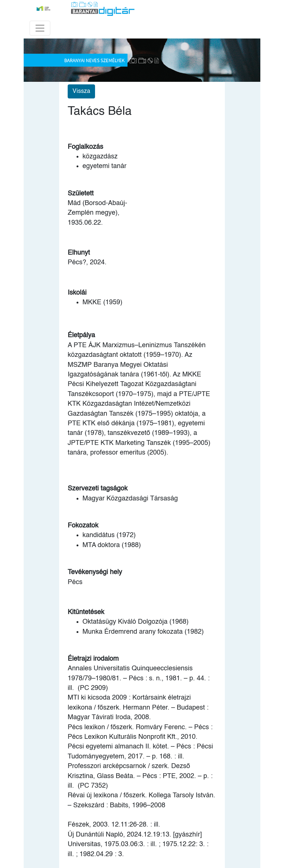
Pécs (75, 582)
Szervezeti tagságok (98, 489)
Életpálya (81, 335)
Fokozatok (83, 526)
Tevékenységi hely (95, 572)
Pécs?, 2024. (87, 262)
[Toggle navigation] (40, 28)
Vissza (81, 91)
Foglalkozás (85, 147)
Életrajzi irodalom (93, 659)
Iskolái (77, 293)
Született (81, 194)
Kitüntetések (86, 612)
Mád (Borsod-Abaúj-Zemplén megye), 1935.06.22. (97, 213)
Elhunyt (79, 253)
